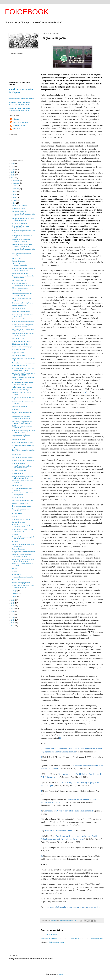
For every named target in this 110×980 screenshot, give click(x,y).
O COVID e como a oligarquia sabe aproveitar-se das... (24, 526)
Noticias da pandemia (19, 261)
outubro (15, 186)
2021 (13, 178)
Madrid (14, 516)
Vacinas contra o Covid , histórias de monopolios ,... (23, 379)
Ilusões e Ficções (18, 455)
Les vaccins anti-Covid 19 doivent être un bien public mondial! (69, 811)
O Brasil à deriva (18, 473)
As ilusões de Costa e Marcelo (22, 387)
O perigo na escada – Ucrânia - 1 (23, 460)
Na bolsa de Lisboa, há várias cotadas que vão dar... (22, 265)
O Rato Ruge (16, 574)
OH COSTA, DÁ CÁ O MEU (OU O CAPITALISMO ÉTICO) (24, 374)
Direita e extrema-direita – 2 (21, 344)
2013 (13, 620)
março (15, 591)
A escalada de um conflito (21, 291)
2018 (13, 606)
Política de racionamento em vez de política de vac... (23, 335)
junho (15, 197)
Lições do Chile (17, 485)
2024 (13, 169)
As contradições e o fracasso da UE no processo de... (23, 477)
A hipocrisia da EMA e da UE (22, 341)
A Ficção (15, 571)
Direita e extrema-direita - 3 (21, 311)
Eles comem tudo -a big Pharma (23, 303)
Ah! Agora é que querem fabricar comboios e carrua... (23, 383)
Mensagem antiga (97, 939)
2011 (13, 626)
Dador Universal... (18, 498)
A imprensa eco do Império (21, 519)
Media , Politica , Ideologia (21, 390)
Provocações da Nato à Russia (22, 319)
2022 (13, 175)
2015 (13, 614)
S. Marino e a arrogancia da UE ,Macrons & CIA (22, 530)
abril (14, 203)
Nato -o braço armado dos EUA (22, 500)
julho (14, 194)
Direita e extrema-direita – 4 (21, 273)
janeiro (15, 597)
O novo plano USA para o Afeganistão (21, 227)
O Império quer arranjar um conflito (24, 552)
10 (64, 499)
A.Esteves (16, 119)
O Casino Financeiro (19, 471)
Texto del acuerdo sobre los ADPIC (59, 831)
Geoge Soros (17, 258)
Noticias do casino (18, 338)
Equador (15, 542)
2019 (13, 603)
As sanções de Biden (19, 306)
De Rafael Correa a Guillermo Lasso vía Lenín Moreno (22, 422)
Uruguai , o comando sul (20, 503)
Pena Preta (16, 129)
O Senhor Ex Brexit (19, 350)
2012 (13, 623)
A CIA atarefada (17, 513)
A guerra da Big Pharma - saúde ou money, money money (24, 269)
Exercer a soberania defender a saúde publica (22, 494)
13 (60, 738)
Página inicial (74, 939)
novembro (16, 183)
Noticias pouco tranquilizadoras (22, 458)
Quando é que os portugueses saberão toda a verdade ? (22, 245)
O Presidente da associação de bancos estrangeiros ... (22, 325)
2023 (13, 172)
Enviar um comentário (51, 934)
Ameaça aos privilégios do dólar (23, 443)
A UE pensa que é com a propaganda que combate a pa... (24, 284)
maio (14, 200)
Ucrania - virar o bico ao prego (22, 347)
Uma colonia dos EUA (19, 281)
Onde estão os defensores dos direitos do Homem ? (22, 295)
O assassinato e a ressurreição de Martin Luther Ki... (23, 538)
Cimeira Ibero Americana (20, 288)
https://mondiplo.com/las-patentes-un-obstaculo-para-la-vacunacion (73, 907)
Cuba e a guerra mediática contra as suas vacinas (23, 277)
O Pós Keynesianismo (19, 223)
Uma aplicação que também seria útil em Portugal (23, 330)
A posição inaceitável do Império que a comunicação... (23, 467)
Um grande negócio (19, 522)
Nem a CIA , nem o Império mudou (24, 363)
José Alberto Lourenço (20, 125)
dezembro (16, 180)
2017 (13, 609)
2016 (13, 612)
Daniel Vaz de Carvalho (20, 122)
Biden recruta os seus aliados (22, 506)
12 (55, 608)
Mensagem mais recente (49, 939)
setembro (16, 189)
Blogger (61, 974)
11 (69, 537)
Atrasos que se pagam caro (21, 583)
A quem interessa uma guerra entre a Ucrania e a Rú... (24, 431)
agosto (15, 192)
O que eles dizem (18, 353)
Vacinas (15, 568)
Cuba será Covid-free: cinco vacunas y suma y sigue (21, 418)
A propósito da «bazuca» (20, 366)
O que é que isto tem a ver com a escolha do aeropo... (23, 586)
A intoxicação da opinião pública (23, 577)
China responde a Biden (20, 407)
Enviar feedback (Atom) (56, 942)
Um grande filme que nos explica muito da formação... (23, 220)
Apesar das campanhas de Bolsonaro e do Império (21, 436)
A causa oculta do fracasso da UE (23, 322)
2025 (13, 166)
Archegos (15, 534)
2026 (13, 164)
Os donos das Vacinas (19, 206)
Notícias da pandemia (19, 211)
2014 (13, 617)
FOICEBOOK (27, 12)
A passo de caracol (18, 463)
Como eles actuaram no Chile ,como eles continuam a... (22, 556)
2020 (13, 600)
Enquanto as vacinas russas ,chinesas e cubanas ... (21, 241)
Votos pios (16, 409)
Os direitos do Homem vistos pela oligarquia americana (23, 560)
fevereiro (16, 594)
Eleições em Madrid (19, 208)
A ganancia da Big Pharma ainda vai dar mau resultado (23, 369)
